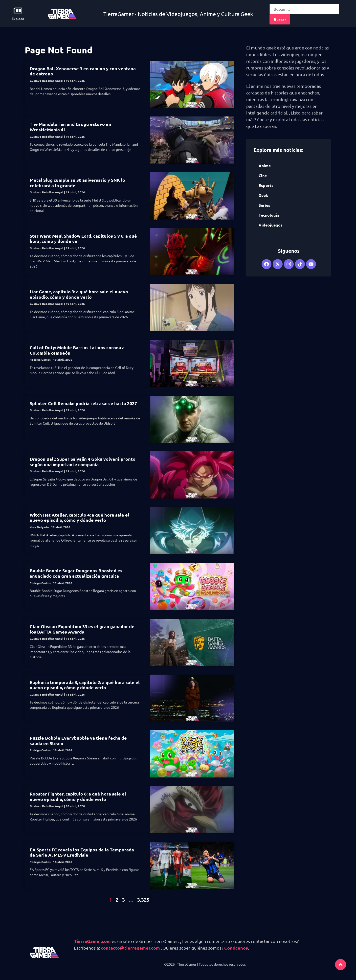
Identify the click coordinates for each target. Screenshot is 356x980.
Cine (263, 175)
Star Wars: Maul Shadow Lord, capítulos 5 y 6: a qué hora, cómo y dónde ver (83, 239)
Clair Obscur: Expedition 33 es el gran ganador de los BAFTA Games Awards (82, 629)
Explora (18, 19)
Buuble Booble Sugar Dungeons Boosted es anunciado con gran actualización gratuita (76, 573)
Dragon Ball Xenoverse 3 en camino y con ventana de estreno (83, 71)
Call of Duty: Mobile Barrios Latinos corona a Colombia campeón (77, 350)
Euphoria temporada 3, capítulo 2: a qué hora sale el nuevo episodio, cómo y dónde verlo (85, 685)
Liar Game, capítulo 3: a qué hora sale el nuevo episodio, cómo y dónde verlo (79, 294)
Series (264, 205)
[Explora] (18, 11)
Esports (266, 185)
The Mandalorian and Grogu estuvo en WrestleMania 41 (70, 127)
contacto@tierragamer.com (130, 948)
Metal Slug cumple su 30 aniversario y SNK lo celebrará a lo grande (77, 183)
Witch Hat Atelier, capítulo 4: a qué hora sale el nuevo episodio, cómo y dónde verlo (79, 517)
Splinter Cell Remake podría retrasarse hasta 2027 (83, 403)
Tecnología (269, 215)
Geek (263, 195)
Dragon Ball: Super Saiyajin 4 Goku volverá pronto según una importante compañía (83, 462)
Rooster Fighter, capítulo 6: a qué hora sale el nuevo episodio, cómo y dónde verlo (78, 796)
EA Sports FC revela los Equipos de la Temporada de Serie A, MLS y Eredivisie (82, 852)
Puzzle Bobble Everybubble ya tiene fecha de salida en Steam (78, 741)
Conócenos (236, 948)
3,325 (143, 900)
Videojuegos (271, 225)
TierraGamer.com (92, 941)
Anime (265, 166)
